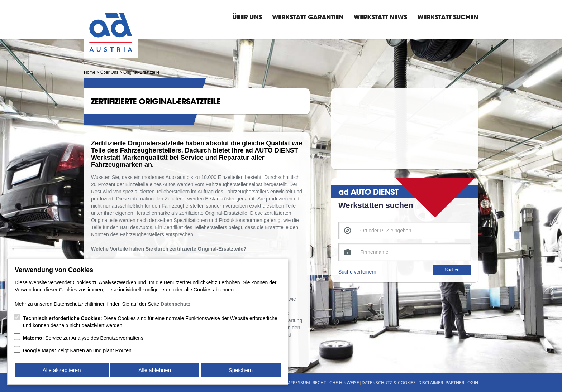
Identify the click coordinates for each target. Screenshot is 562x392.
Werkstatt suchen (448, 17)
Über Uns (247, 17)
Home (90, 72)
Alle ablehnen (155, 370)
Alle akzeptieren (62, 370)
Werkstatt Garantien (308, 17)
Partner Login (462, 383)
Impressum (298, 383)
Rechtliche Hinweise (336, 383)
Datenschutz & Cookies (389, 383)
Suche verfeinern (357, 272)
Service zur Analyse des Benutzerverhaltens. (84, 338)
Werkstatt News (380, 17)
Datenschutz (175, 304)
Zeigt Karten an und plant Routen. (78, 350)
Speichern (241, 370)
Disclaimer (431, 383)
